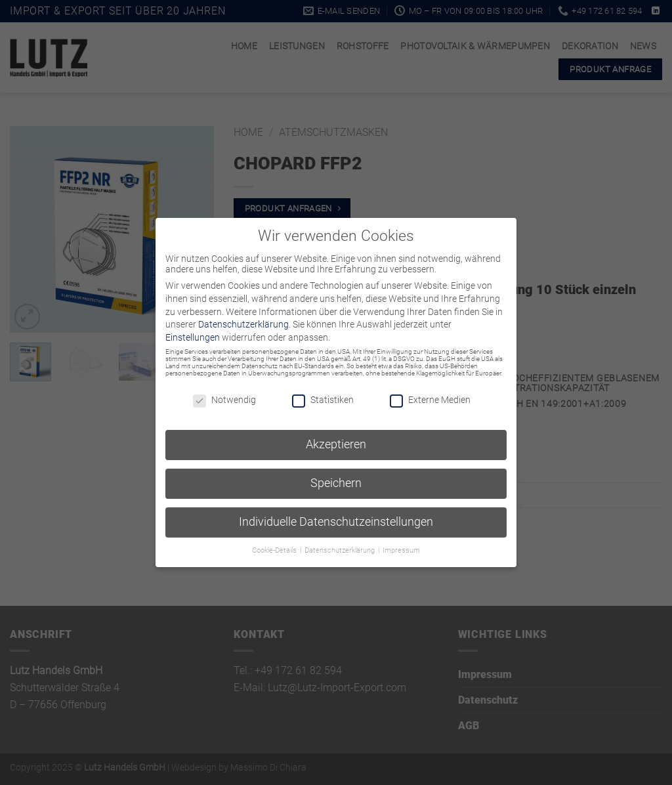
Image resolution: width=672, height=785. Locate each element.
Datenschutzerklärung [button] (341, 550)
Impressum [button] (401, 550)
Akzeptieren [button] (336, 444)
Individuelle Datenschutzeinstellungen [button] (336, 522)
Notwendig (224, 400)
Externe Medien (430, 400)
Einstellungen (193, 337)
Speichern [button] (336, 483)
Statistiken (323, 400)
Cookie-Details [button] (275, 550)
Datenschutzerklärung (243, 324)
